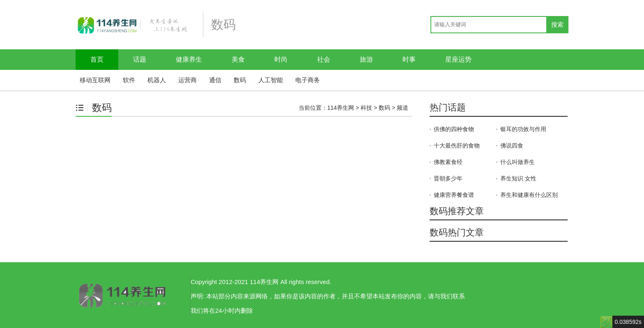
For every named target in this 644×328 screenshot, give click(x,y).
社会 (324, 59)
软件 (129, 80)
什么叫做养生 (517, 162)
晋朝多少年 (448, 178)
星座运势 (458, 59)
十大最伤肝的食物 (457, 146)
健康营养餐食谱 (454, 195)
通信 (215, 80)
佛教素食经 (448, 162)
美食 (238, 59)
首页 (97, 59)
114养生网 (341, 108)
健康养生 (189, 59)
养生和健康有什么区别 (529, 195)
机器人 (157, 80)
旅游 (366, 59)
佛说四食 (512, 146)
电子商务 (308, 80)
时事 (409, 59)
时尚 (281, 59)
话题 (140, 59)
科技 (366, 108)
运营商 (187, 80)
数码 (240, 80)
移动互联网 (95, 80)
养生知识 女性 (518, 178)
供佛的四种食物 (454, 129)
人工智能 (271, 80)
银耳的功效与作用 (523, 129)
